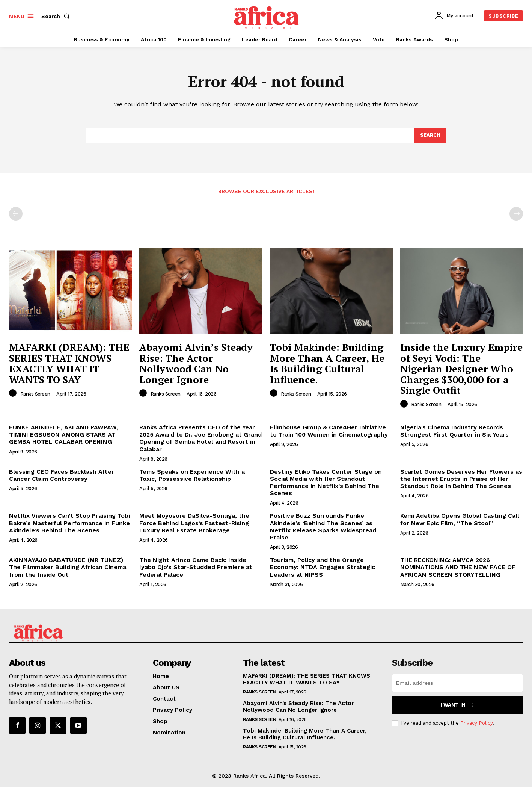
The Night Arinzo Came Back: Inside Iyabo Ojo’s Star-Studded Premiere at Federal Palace (196, 567)
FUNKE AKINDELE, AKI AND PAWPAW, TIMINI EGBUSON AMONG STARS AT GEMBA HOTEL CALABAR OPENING (64, 435)
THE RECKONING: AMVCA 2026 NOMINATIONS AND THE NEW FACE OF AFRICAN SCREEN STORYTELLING (458, 567)
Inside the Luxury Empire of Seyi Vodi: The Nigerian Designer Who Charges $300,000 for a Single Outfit (461, 369)
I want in (457, 705)
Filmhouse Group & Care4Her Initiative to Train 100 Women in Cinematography (329, 431)
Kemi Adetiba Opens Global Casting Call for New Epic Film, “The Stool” (460, 520)
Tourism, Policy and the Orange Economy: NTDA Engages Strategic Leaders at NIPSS (323, 567)
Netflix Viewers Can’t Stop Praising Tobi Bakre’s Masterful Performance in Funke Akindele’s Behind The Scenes (69, 523)
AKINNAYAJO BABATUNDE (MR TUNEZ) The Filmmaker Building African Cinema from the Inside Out (68, 567)
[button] (57, 16)
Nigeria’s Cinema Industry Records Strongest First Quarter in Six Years (454, 431)
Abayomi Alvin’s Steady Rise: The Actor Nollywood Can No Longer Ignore (196, 364)
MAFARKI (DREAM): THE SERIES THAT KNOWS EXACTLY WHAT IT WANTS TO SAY (69, 364)
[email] (457, 683)
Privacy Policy (476, 723)
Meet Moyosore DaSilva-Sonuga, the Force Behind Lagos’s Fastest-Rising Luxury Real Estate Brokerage (194, 523)
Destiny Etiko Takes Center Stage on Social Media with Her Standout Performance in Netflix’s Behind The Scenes (326, 483)
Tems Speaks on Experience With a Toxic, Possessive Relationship (192, 476)
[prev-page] (16, 214)
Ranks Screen (35, 394)
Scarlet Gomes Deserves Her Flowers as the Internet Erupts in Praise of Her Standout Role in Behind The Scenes (461, 479)
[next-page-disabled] (516, 214)
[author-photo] (14, 394)
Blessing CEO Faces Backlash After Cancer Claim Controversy (62, 476)
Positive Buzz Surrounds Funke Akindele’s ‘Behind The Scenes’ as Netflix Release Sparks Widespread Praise (323, 527)
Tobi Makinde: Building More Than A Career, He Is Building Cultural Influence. (327, 364)
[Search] (430, 136)
